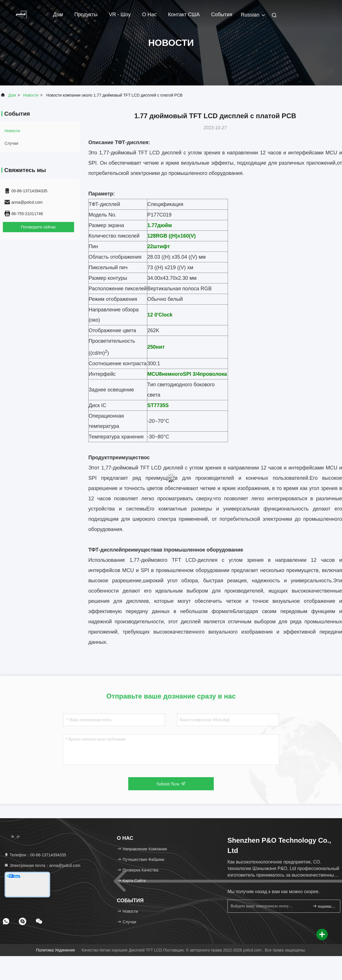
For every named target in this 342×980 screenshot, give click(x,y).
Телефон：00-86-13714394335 (35, 855)
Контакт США (184, 15)
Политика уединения (55, 950)
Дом (58, 15)
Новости (31, 95)
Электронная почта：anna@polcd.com (42, 865)
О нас (149, 15)
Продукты (86, 15)
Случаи (11, 143)
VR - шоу (120, 15)
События (222, 15)
